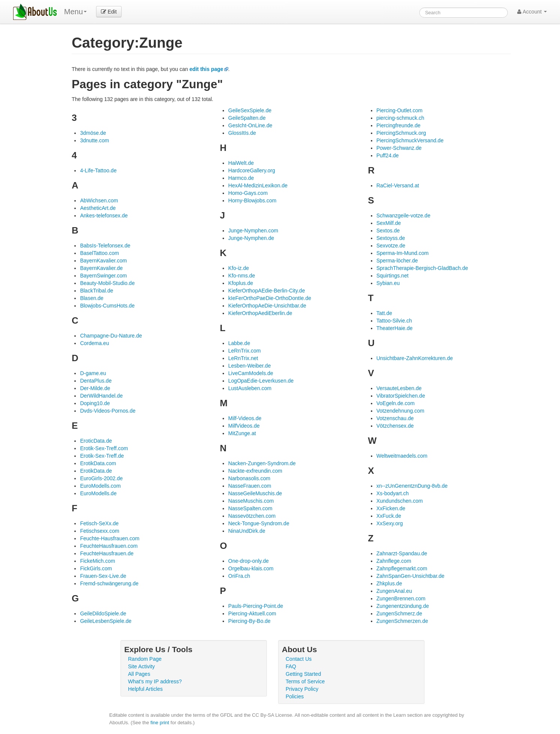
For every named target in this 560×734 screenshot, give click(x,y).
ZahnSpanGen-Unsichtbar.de (410, 576)
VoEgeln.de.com (396, 403)
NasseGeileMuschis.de (255, 493)
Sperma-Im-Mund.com (403, 253)
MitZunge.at (242, 433)
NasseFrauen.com (250, 486)
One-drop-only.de (248, 561)
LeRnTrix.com (245, 351)
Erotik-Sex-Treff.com (104, 448)
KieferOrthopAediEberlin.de (260, 313)
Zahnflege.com (394, 561)
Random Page (145, 659)
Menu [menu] (75, 12)
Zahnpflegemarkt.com (402, 568)
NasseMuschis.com (251, 501)
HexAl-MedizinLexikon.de (258, 185)
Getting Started (303, 674)
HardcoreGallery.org (252, 170)
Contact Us (299, 659)
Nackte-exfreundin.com (255, 471)
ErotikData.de (96, 471)
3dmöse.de (93, 133)
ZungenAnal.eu (394, 591)
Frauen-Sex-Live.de (103, 576)
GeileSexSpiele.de (250, 110)
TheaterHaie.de (395, 328)
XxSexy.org (390, 523)
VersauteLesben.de (399, 388)
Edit (109, 12)
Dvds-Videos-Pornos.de (108, 411)
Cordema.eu (94, 343)
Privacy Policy (302, 689)
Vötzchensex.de (395, 426)
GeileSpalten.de (247, 118)
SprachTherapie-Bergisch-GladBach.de (422, 268)
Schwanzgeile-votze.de (403, 216)
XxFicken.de (391, 508)
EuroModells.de (98, 493)
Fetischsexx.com (99, 531)
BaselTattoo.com (99, 253)
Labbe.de (239, 343)
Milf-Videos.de (245, 418)
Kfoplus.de (241, 283)
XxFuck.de (389, 516)
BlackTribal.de (96, 291)
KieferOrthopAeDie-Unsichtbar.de (267, 306)
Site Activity (142, 666)
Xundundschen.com (400, 501)
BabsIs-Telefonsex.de (105, 246)
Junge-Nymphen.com (253, 231)
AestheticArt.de (98, 208)
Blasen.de (92, 298)
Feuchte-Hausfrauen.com (110, 538)
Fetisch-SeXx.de (99, 523)
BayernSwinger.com (103, 276)
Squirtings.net (393, 276)
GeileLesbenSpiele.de (106, 621)
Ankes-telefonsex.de (104, 216)
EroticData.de (96, 441)
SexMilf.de (389, 223)
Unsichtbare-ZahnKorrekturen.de (415, 358)
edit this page (206, 69)
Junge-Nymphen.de (251, 238)
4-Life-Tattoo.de (98, 170)
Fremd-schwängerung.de (109, 583)
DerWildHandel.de (101, 396)
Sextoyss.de (391, 238)
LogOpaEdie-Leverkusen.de (261, 381)
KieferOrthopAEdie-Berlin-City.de (266, 291)
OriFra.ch (239, 576)
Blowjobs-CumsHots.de (107, 306)
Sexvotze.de (391, 246)
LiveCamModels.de (251, 373)
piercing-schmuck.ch (400, 118)
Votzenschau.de (395, 418)
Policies (295, 696)
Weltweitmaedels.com (402, 456)
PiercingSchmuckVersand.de (410, 140)
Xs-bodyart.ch (393, 493)
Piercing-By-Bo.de (249, 621)
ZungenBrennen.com (401, 598)
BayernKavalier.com (103, 261)
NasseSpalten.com (250, 508)
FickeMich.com (97, 561)
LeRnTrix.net (243, 358)
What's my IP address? (155, 681)
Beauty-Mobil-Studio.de (107, 283)
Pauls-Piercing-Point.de (256, 606)
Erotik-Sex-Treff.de (102, 456)
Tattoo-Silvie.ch (394, 321)
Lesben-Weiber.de (249, 366)
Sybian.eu (388, 283)
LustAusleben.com (250, 388)
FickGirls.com (96, 568)
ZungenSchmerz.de (399, 613)
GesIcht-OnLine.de (250, 125)
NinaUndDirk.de (247, 531)
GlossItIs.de (242, 133)
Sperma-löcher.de (397, 261)
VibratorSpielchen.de (401, 396)
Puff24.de (388, 155)
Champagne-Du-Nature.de (111, 336)
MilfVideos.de (244, 426)
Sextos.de (388, 231)
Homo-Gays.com (248, 193)
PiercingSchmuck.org (401, 133)
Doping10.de (95, 403)
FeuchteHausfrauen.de (107, 553)
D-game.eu (93, 373)
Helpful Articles (145, 689)
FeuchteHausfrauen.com (109, 546)
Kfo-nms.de (242, 276)
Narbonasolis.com (249, 478)
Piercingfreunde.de (399, 125)
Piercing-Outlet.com (400, 110)
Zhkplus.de (389, 583)
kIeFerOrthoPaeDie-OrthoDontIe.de (270, 298)
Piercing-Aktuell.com (252, 613)
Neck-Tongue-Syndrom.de (259, 523)
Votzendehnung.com (400, 411)
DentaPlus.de (96, 381)
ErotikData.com (98, 463)
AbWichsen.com (99, 200)
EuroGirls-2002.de (101, 478)
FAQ (291, 666)
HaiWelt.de (241, 163)
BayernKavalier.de (101, 268)
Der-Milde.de (95, 388)
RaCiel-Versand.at (398, 185)
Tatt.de (384, 313)
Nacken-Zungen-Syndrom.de (262, 463)
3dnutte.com (94, 140)
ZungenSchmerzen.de (402, 621)
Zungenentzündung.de (403, 606)
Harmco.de (241, 178)
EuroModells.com (100, 486)
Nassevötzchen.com (252, 516)
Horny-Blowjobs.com (252, 200)
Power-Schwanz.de (399, 148)
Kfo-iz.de (239, 268)
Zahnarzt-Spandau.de (402, 553)
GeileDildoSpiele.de (103, 613)
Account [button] (532, 12)
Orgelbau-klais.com (251, 568)
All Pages (139, 674)
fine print (160, 723)
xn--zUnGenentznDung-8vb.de (412, 486)
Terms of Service (305, 681)
